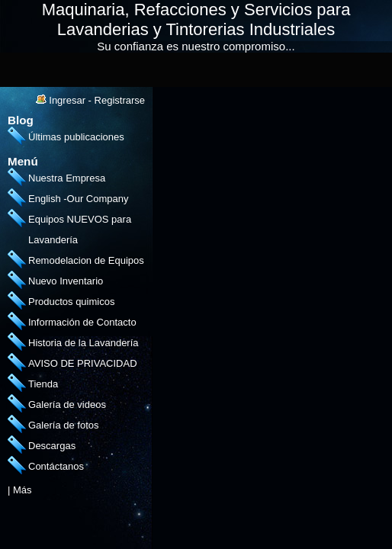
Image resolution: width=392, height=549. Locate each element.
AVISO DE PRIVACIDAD (83, 363)
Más (22, 490)
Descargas (52, 446)
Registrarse (120, 100)
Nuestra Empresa (67, 178)
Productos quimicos (71, 302)
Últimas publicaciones (76, 137)
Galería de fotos (64, 425)
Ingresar (67, 100)
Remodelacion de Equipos (86, 260)
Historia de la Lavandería (84, 343)
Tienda (43, 384)
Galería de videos (67, 405)
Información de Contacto (82, 322)
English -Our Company (79, 199)
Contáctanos (56, 466)
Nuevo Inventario (66, 281)
